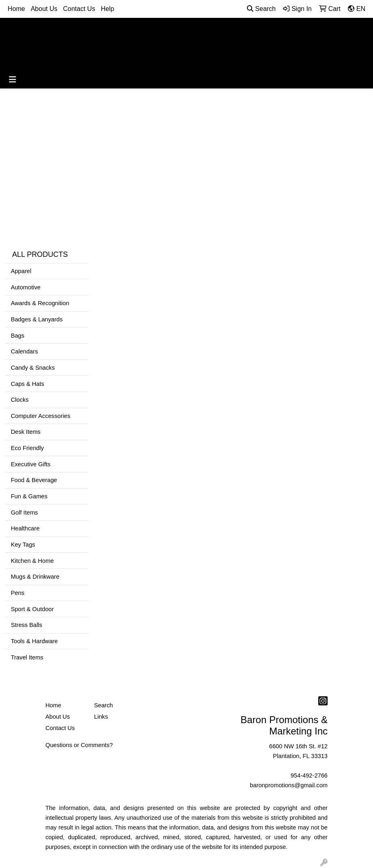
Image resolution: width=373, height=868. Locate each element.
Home (16, 9)
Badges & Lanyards (37, 319)
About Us (44, 9)
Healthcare (25, 528)
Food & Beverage (34, 480)
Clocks (20, 400)
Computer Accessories (41, 416)
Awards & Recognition (40, 303)
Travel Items (27, 657)
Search (261, 9)
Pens (18, 593)
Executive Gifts (31, 464)
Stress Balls (27, 625)
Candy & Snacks (33, 368)
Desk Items (26, 432)
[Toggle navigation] (13, 80)
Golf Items (25, 513)
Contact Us (79, 9)
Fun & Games (29, 496)
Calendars (25, 351)
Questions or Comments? (79, 745)
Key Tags (23, 545)
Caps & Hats (28, 384)
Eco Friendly (27, 448)
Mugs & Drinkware (35, 577)
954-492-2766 (309, 775)
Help (108, 9)
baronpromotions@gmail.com (289, 785)
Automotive (26, 287)
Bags (18, 336)
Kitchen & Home (32, 561)
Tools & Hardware (34, 641)
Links (101, 717)
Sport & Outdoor (32, 609)
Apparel (21, 271)
